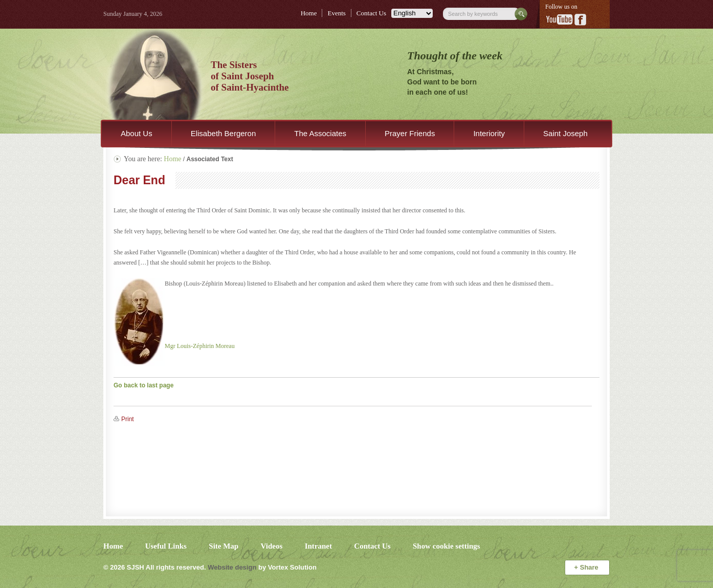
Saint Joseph (565, 133)
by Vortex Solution (287, 567)
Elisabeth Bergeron (224, 133)
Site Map (224, 546)
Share (587, 567)
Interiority (489, 133)
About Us (137, 133)
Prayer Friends (410, 133)
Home (309, 13)
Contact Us (371, 13)
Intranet (318, 546)
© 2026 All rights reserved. (155, 567)
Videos (272, 546)
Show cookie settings (447, 546)
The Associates (320, 133)
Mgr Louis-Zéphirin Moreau (200, 346)
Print (128, 419)
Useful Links (166, 546)
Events (336, 13)
